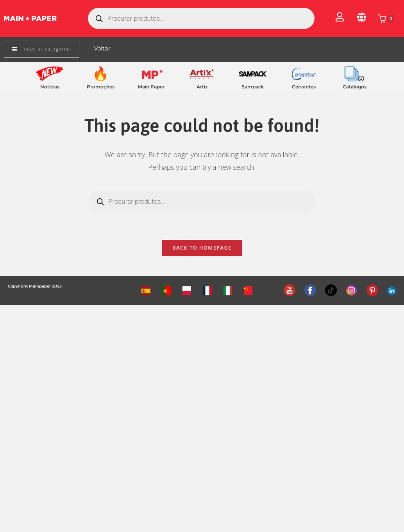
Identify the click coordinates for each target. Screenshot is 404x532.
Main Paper (151, 87)
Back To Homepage (202, 248)
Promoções (101, 87)
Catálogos (355, 87)
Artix (202, 87)
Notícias (50, 87)
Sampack (253, 87)
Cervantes (304, 87)
